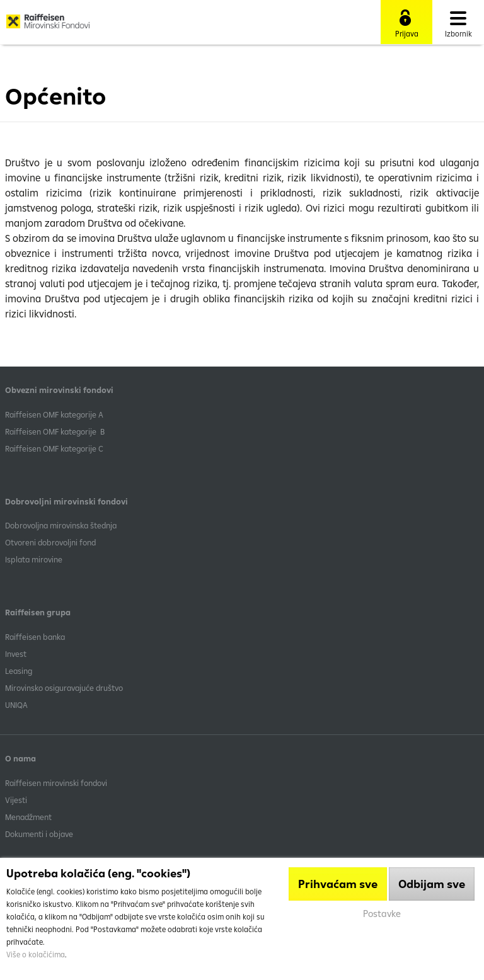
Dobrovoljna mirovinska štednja (61, 525)
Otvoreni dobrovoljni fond (50, 542)
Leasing (19, 671)
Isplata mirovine (34, 559)
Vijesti (16, 800)
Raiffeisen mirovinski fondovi (56, 783)
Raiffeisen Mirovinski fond (48, 26)
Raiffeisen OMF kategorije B (55, 431)
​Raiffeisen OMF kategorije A (54, 414)
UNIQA (16, 705)
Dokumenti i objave (39, 834)
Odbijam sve (432, 884)
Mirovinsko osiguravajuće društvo (65, 688)
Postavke (382, 914)
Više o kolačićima (36, 954)
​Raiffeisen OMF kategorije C (54, 448)
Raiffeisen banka (35, 637)
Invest (16, 654)
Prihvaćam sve (338, 884)
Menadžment (28, 817)
